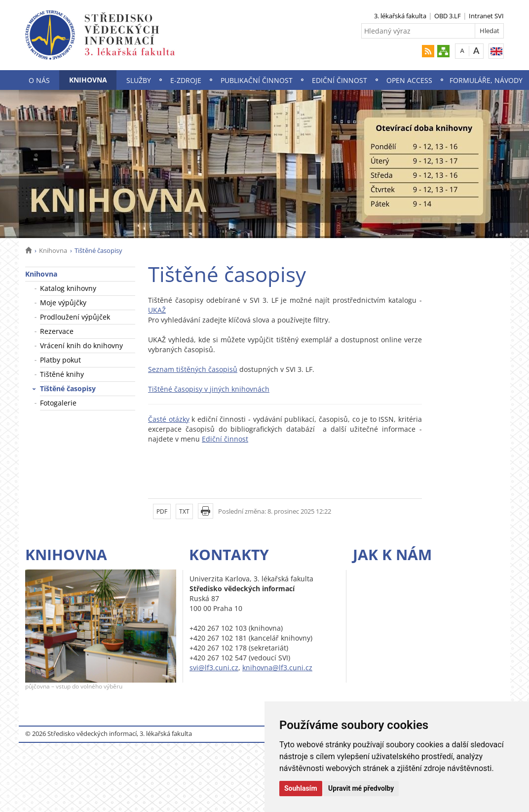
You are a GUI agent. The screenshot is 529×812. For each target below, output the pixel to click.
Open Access (409, 80)
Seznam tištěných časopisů (193, 369)
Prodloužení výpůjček (75, 317)
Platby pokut (60, 360)
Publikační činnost (257, 80)
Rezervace (57, 331)
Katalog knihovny (68, 288)
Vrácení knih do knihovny (81, 345)
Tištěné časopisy (68, 388)
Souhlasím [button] (301, 788)
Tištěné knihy (62, 374)
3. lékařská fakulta (400, 16)
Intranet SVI (486, 16)
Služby (139, 80)
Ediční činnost (340, 80)
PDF (162, 511)
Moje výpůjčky (63, 303)
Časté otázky (169, 419)
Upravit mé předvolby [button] (361, 788)
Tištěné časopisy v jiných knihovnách (209, 389)
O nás (39, 80)
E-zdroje (186, 80)
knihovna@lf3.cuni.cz (277, 668)
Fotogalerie (58, 403)
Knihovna (88, 80)
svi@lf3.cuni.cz (214, 668)
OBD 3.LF (448, 16)
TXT (184, 511)
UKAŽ (157, 310)
